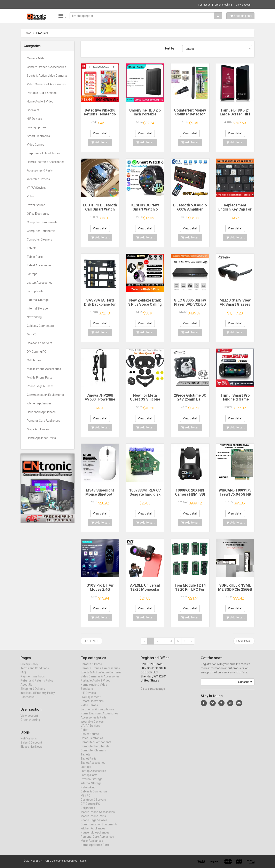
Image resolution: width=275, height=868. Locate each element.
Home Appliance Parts (41, 438)
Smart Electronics (38, 136)
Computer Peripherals (41, 231)
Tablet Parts (35, 257)
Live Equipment (37, 127)
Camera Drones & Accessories (46, 67)
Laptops (32, 274)
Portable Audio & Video (42, 93)
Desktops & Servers (40, 343)
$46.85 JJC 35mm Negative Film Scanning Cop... (83, 4)
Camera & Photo (38, 58)
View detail (100, 133)
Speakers (33, 110)
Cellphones (34, 360)
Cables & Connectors (40, 326)
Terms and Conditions (35, 672)
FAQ (23, 676)
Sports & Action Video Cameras (47, 76)
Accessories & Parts (40, 170)
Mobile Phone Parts (40, 378)
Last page (244, 641)
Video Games (36, 145)
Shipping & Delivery (33, 693)
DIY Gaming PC (37, 352)
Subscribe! (245, 686)
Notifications (29, 742)
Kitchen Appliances (39, 403)
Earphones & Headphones (44, 153)
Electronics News (32, 750)
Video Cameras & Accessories (46, 84)
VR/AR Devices (37, 188)
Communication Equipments (45, 395)
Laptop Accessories (40, 283)
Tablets (32, 248)
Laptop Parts (35, 291)
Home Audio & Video (40, 101)
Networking (34, 317)
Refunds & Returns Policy (37, 684)
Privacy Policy (29, 668)
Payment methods (33, 680)
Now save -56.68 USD (37, 4)
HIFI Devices (34, 119)
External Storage (38, 300)
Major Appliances (38, 429)
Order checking (223, 5)
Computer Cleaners (40, 239)
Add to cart (101, 142)
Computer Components (42, 222)
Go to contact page (153, 693)
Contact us (204, 5)
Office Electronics (38, 214)
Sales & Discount (31, 746)
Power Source (36, 205)
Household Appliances (41, 412)
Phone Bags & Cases (40, 386)
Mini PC (32, 334)
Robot (31, 196)
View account (244, 5)
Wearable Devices (38, 179)
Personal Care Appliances (44, 421)
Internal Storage (37, 309)
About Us (26, 688)
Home (27, 33)
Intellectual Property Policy (38, 697)
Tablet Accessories (39, 265)
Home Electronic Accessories (46, 162)
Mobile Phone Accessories (44, 369)
